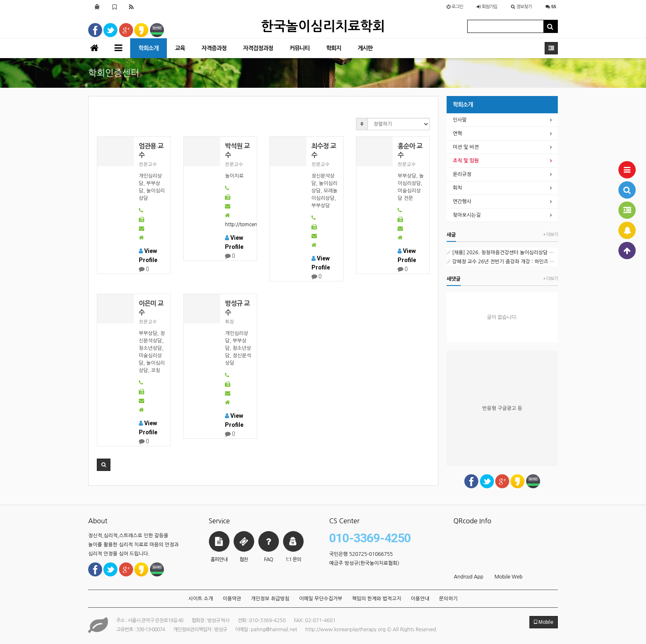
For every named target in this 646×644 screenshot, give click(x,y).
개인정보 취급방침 (270, 599)
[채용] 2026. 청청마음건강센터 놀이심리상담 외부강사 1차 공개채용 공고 (502, 253)
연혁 (458, 133)
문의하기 (448, 599)
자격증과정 (214, 48)
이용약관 (232, 599)
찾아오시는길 (467, 215)
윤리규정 (462, 174)
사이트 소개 (201, 599)
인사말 (460, 120)
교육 (180, 48)
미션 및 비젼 (466, 147)
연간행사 (462, 201)
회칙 (458, 188)
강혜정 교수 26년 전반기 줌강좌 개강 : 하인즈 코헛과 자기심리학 (502, 262)
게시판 (365, 48)
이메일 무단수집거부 (321, 599)
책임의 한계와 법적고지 (377, 599)
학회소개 (149, 48)
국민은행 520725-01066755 (361, 554)
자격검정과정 (258, 48)
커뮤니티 (300, 48)
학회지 (333, 48)
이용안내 (420, 599)
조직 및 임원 (466, 161)
